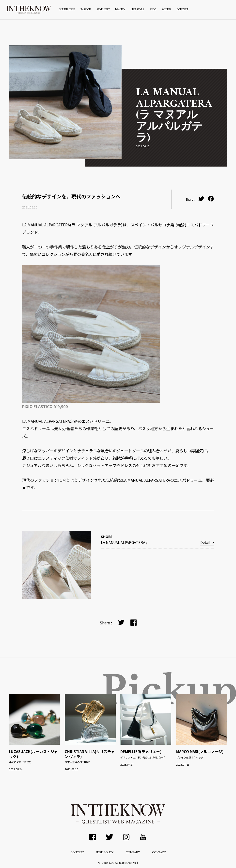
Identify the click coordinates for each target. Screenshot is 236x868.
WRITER (167, 10)
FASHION (86, 10)
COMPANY (133, 853)
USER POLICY (105, 853)
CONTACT (159, 853)
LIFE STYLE (137, 10)
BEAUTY (120, 10)
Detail (207, 542)
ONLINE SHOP (67, 10)
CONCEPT (182, 10)
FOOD (153, 10)
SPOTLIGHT (103, 10)
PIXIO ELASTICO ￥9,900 (45, 406)
